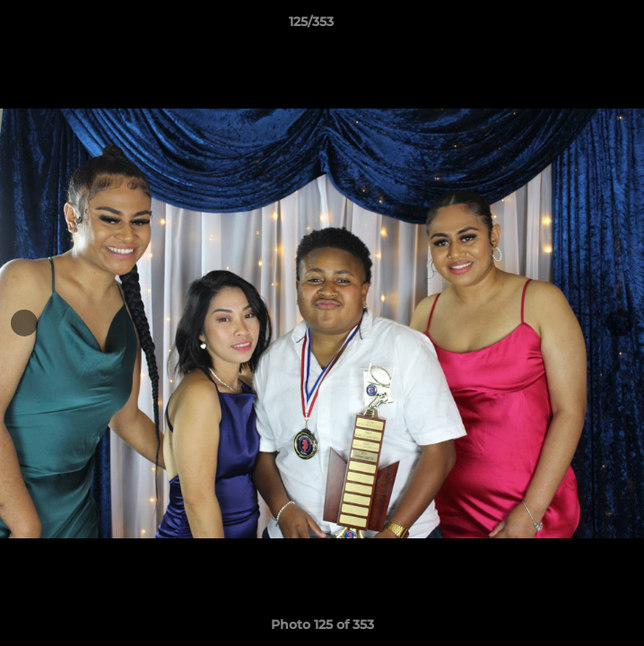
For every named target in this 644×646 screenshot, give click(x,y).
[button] (579, 26)
